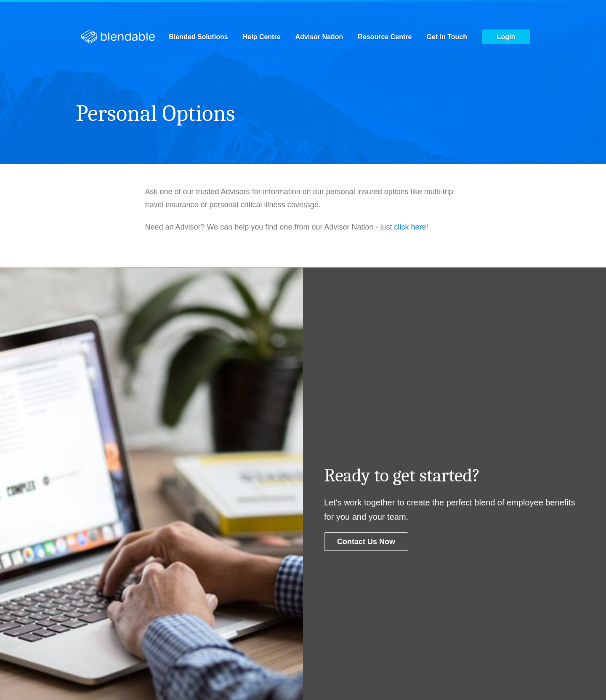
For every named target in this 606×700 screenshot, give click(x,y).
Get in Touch (447, 37)
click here (410, 227)
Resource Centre (385, 37)
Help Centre (262, 37)
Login (506, 37)
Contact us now (366, 542)
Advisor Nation (319, 37)
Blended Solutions (198, 37)
